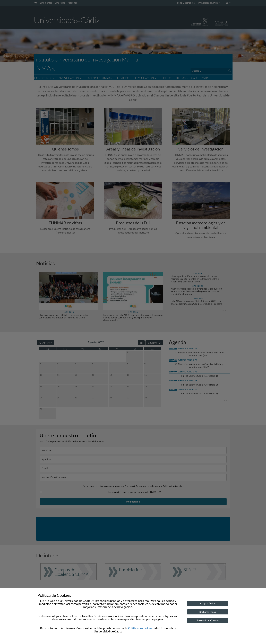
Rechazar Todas (208, 612)
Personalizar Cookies (208, 620)
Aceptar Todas (208, 603)
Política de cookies (140, 628)
